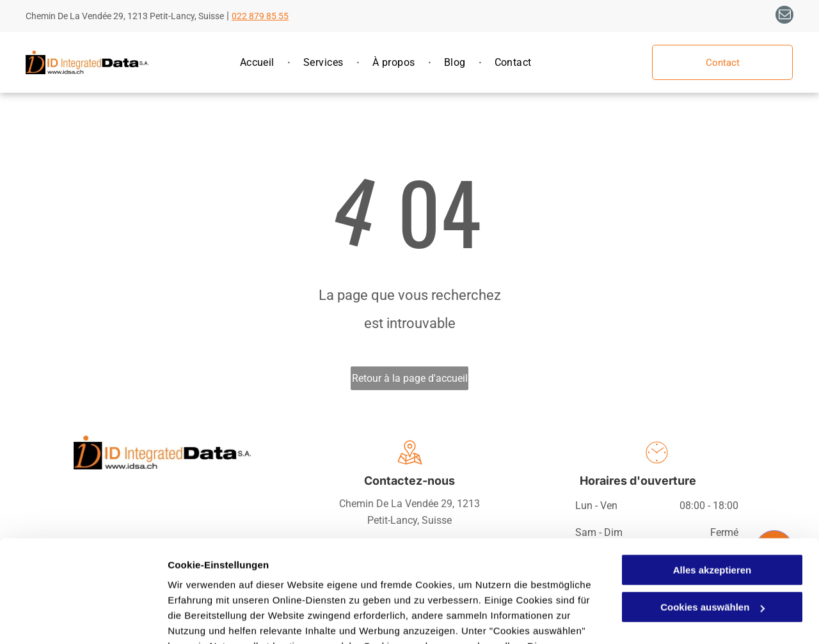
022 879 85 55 (260, 16)
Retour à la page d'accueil (410, 378)
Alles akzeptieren (712, 477)
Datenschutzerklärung (314, 584)
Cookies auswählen (213, 619)
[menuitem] (259, 63)
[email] (784, 16)
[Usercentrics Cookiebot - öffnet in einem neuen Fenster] (83, 619)
